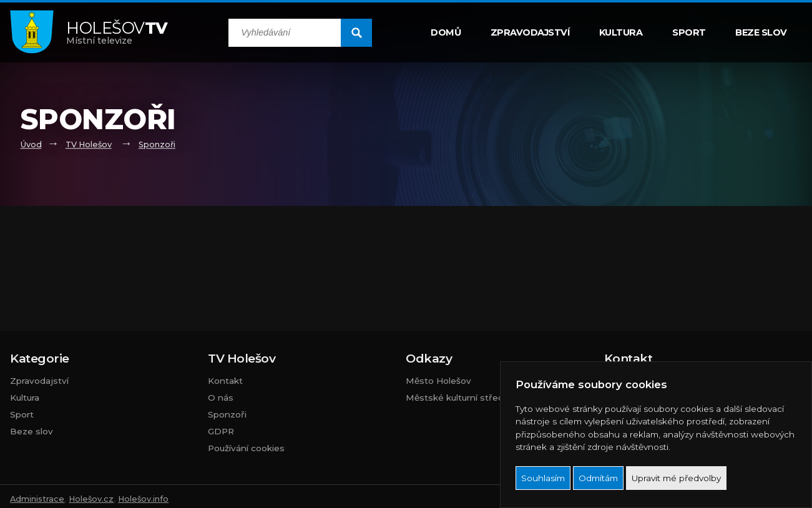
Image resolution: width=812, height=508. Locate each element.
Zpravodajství (530, 32)
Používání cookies (246, 448)
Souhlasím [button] (543, 478)
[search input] (285, 33)
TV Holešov (89, 144)
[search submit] (356, 33)
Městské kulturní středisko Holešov (482, 398)
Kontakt (225, 381)
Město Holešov (438, 381)
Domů (446, 32)
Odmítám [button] (598, 478)
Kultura (621, 32)
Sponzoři (157, 144)
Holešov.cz (91, 499)
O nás (221, 398)
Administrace (37, 499)
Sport (689, 32)
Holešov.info (143, 499)
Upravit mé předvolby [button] (676, 478)
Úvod (31, 144)
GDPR (221, 431)
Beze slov (761, 32)
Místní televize (117, 32)
